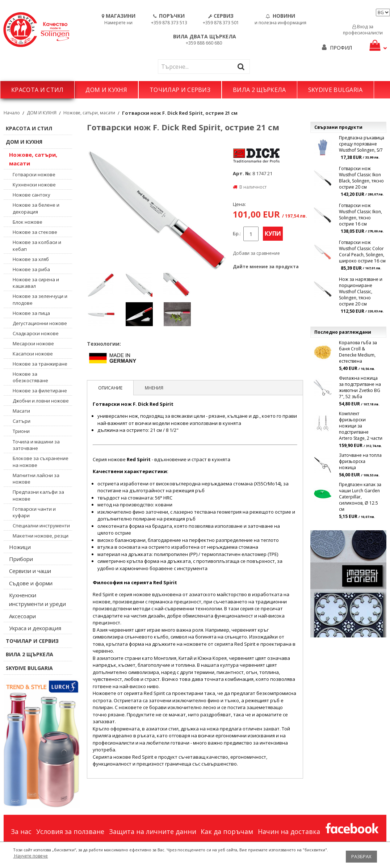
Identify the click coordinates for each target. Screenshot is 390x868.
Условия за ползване (70, 831)
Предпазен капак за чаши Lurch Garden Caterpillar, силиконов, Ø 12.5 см (360, 497)
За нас (21, 831)
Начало (12, 113)
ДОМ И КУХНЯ (106, 90)
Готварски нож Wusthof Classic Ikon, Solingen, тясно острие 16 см (360, 215)
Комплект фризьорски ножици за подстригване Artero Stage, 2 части (361, 426)
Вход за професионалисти (363, 30)
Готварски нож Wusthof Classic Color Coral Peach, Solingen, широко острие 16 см (362, 252)
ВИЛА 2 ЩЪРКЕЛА (259, 90)
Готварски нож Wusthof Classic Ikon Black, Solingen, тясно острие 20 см (361, 178)
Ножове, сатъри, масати (89, 113)
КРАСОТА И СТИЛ (37, 90)
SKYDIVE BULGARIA (336, 90)
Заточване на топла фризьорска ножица (360, 461)
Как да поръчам (227, 831)
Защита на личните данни (153, 831)
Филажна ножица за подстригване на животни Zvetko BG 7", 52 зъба (360, 387)
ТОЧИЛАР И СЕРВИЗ (180, 90)
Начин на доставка (289, 831)
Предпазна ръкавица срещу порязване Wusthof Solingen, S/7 (362, 144)
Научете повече (30, 856)
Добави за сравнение (256, 253)
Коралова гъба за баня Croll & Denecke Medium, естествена (358, 352)
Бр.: (237, 234)
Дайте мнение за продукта (266, 267)
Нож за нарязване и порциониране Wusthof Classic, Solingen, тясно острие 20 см (361, 292)
